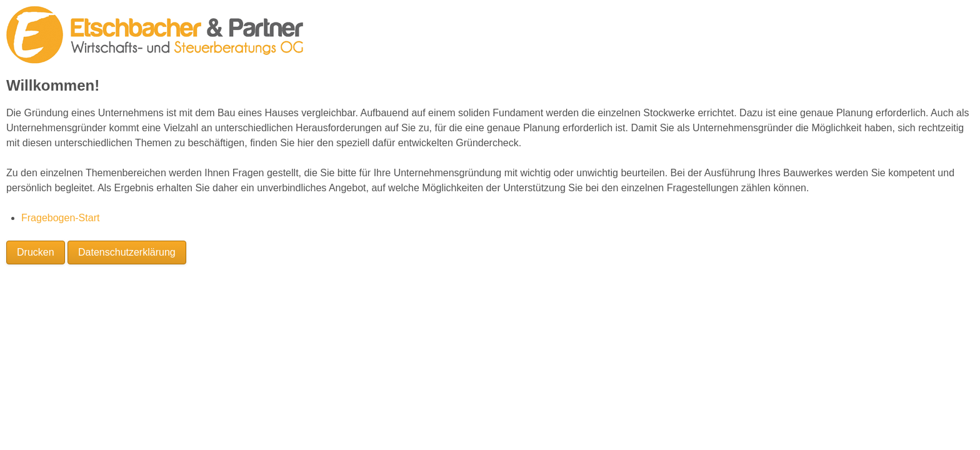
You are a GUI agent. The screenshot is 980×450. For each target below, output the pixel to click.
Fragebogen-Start (60, 218)
